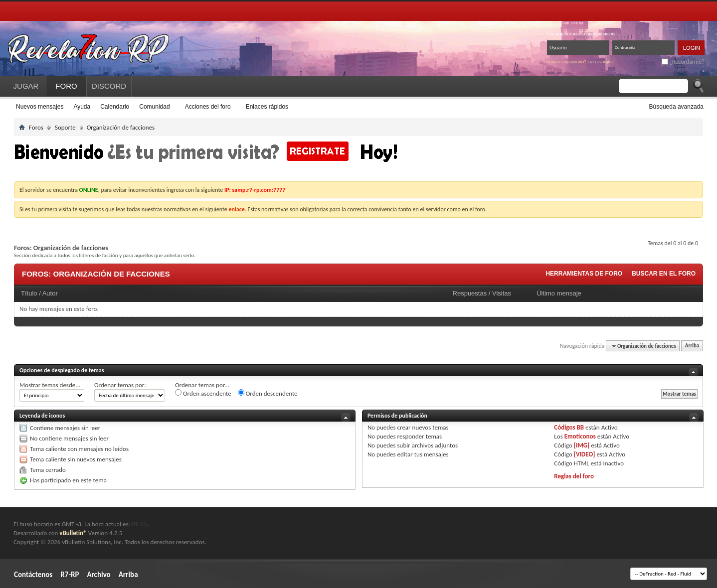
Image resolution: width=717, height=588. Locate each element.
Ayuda (82, 107)
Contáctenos (33, 575)
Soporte (65, 127)
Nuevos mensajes (40, 107)
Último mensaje (559, 293)
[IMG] (582, 445)
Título (29, 293)
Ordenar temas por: (120, 385)
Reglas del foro (574, 476)
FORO (66, 86)
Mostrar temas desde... (50, 385)
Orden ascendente (203, 393)
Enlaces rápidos (267, 107)
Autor (50, 293)
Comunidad (154, 107)
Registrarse (603, 62)
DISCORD (109, 86)
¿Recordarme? (683, 62)
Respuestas (470, 293)
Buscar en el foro (664, 274)
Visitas (502, 293)
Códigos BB (569, 427)
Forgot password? (567, 62)
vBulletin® (73, 533)
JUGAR (26, 86)
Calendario (115, 107)
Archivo (98, 575)
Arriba (692, 346)
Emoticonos (580, 436)
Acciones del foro (208, 107)
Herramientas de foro (584, 274)
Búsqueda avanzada (676, 107)
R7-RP (70, 575)
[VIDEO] (585, 454)
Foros (36, 127)
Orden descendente (268, 393)
